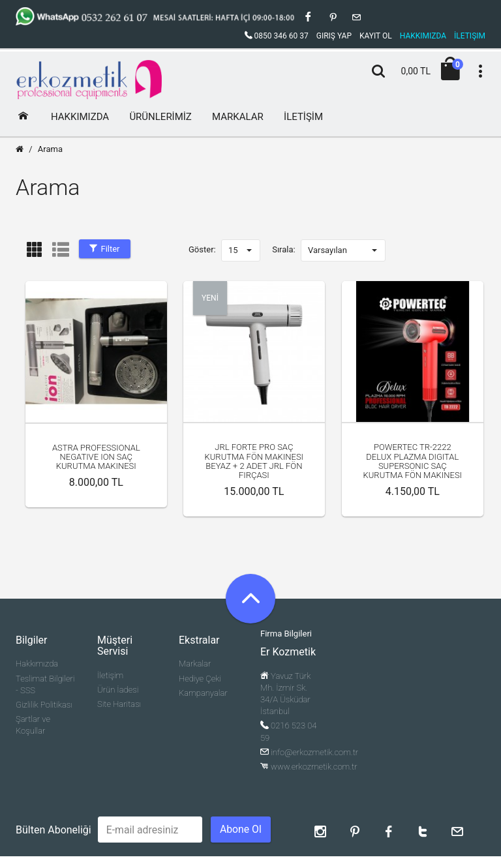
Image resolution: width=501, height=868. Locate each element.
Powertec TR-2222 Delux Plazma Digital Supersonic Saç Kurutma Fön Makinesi (413, 461)
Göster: (202, 249)
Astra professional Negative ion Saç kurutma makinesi (96, 457)
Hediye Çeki (200, 679)
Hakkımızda (37, 664)
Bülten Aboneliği (53, 830)
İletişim (110, 675)
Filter (104, 249)
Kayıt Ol (376, 36)
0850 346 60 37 (277, 36)
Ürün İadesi (118, 690)
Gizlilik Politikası (44, 705)
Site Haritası (119, 704)
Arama (50, 149)
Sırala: (284, 249)
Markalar (195, 664)
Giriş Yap (334, 36)
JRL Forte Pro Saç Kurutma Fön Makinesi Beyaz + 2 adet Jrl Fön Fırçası (254, 461)
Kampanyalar (203, 693)
